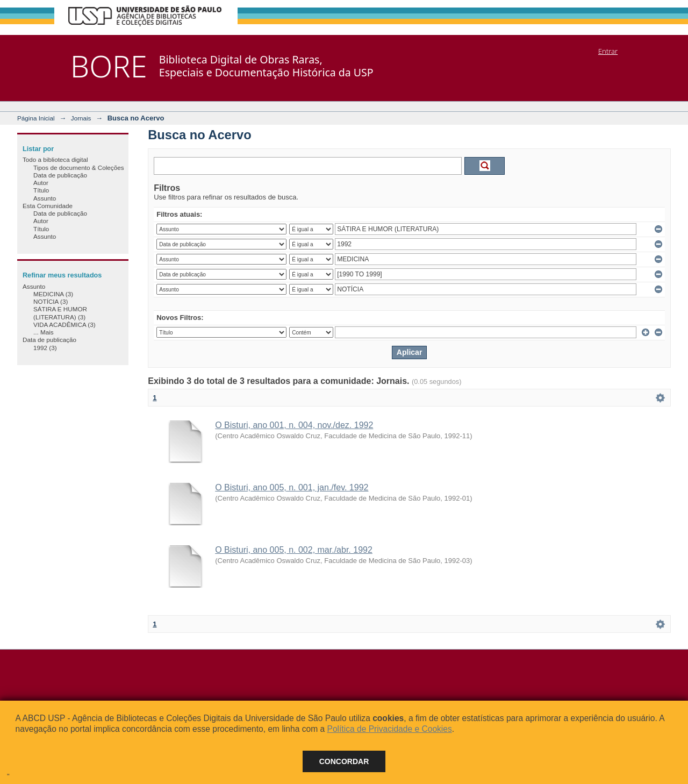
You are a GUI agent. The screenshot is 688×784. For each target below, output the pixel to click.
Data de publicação (60, 175)
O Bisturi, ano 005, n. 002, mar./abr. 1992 (294, 550)
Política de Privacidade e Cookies (389, 729)
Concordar (344, 761)
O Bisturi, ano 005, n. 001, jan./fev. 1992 (292, 487)
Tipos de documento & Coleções (78, 168)
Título (41, 190)
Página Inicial (36, 118)
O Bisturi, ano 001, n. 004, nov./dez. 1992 (294, 425)
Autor (41, 183)
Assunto (45, 198)
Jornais (81, 118)
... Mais (44, 332)
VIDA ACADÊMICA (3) (64, 325)
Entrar (608, 51)
